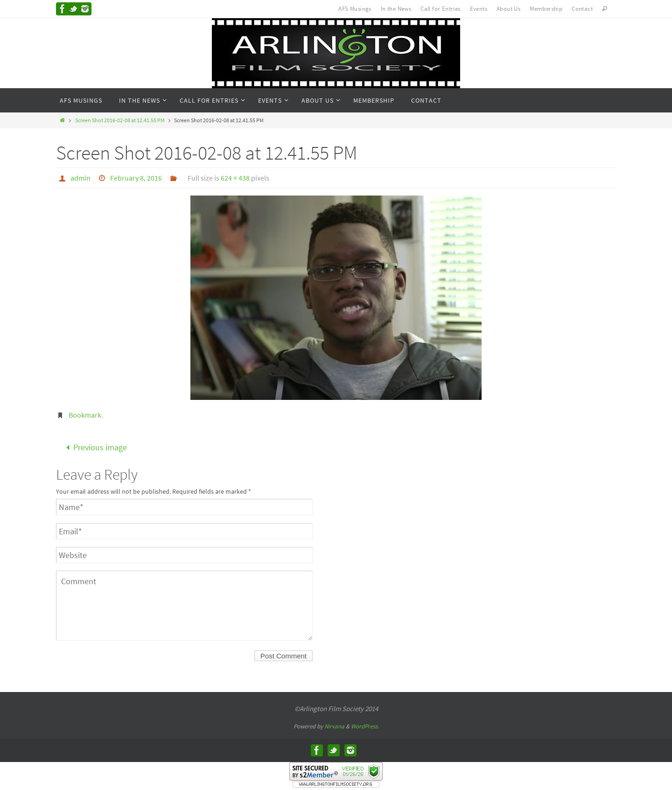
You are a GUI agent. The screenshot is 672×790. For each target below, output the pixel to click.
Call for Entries (440, 9)
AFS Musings (355, 9)
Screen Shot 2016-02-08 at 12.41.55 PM (120, 120)
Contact (582, 9)
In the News (396, 9)
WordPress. (365, 726)
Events (479, 9)
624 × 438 (235, 178)
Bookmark (85, 415)
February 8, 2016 (136, 178)
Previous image (94, 447)
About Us (508, 9)
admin (80, 178)
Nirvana (334, 726)
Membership (546, 9)
